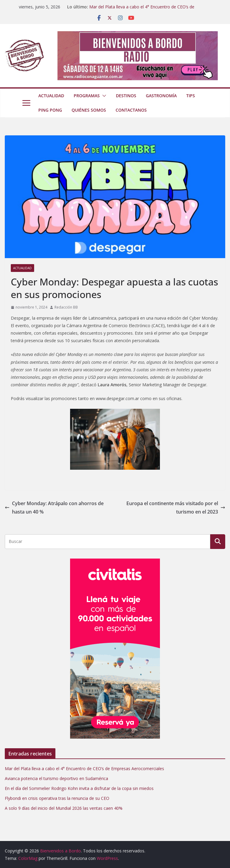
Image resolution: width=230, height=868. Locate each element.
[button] (103, 96)
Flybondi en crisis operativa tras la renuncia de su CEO (57, 798)
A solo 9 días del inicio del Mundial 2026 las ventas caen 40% (64, 808)
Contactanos (131, 110)
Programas (87, 96)
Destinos (126, 96)
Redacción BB (66, 307)
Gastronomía (161, 96)
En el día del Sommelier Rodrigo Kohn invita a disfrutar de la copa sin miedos (79, 788)
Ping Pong (50, 110)
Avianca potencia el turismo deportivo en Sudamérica (56, 778)
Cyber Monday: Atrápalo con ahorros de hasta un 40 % (54, 508)
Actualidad (51, 96)
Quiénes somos (89, 110)
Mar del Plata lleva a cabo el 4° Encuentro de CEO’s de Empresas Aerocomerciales (142, 10)
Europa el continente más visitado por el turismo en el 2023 (176, 508)
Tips (191, 96)
